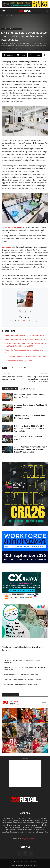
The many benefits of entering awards (18, 361)
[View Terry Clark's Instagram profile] (25, 312)
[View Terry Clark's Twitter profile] (20, 312)
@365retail (14, 701)
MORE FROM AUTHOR (27, 389)
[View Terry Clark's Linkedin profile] (30, 312)
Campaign (5, 410)
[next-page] (7, 457)
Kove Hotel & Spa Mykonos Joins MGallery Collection (22, 680)
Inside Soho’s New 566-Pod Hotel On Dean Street (21, 675)
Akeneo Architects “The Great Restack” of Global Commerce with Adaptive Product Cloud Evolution (30, 449)
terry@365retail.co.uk (29, 839)
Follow (44, 703)
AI (3, 452)
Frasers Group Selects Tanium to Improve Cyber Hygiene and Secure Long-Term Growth (37, 379)
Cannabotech (7, 247)
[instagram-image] (10, 715)
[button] (4, 11)
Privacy (16, 862)
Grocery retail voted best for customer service (12, 378)
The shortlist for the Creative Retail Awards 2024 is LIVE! (25, 357)
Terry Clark (6, 48)
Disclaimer (24, 862)
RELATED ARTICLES (10, 389)
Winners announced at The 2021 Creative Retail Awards (25, 339)
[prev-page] (4, 457)
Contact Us (33, 862)
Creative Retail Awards (16, 29)
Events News (11, 16)
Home (3, 16)
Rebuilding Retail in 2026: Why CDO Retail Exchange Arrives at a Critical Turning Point (29, 428)
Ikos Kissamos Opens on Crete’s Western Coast (20, 685)
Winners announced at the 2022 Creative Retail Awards (25, 335)
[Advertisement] (25, 773)
